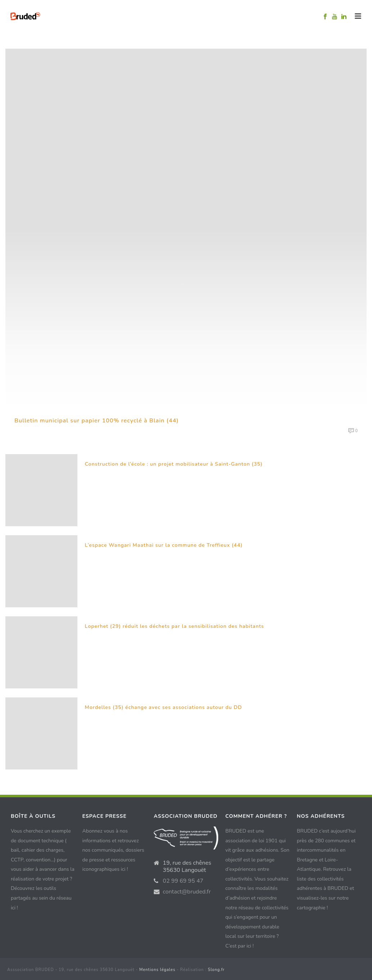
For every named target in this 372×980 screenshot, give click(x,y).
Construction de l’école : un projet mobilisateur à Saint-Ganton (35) (174, 464)
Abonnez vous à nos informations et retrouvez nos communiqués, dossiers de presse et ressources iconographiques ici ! (113, 850)
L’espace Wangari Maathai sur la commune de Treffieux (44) (164, 545)
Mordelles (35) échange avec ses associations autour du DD (163, 707)
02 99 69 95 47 (183, 881)
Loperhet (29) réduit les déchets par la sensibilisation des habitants (174, 626)
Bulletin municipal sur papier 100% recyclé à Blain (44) (97, 421)
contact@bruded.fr (187, 892)
